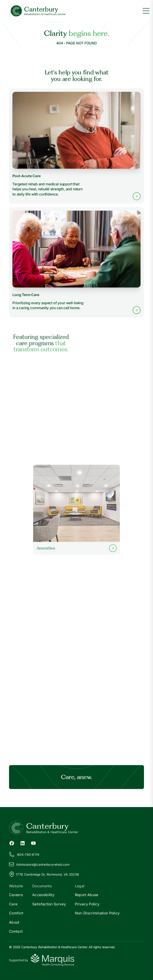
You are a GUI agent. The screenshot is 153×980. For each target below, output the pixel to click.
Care (13, 904)
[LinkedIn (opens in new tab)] (23, 843)
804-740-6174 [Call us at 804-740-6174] (24, 854)
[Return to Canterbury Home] (76, 828)
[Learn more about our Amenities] (76, 510)
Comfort (16, 913)
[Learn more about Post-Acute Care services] (76, 146)
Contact (16, 931)
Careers (16, 895)
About (14, 922)
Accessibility (43, 895)
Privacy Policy (87, 904)
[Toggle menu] (146, 11)
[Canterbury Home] (38, 11)
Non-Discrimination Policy (97, 913)
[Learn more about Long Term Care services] (76, 262)
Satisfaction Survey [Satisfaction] (49, 904)
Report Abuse (87, 895)
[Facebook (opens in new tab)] (12, 843)
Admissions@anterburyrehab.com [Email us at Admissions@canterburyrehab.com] (39, 864)
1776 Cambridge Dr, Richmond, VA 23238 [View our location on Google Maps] (44, 874)
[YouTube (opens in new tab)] (33, 843)
